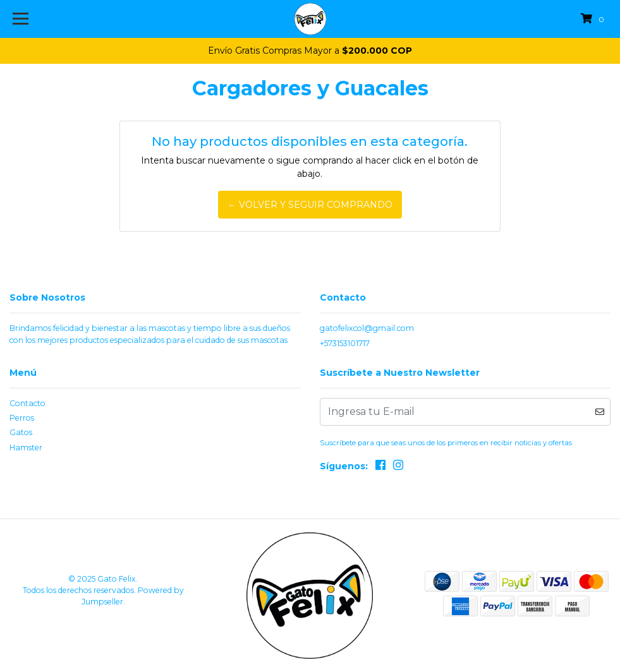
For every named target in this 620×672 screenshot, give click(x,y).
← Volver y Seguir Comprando (310, 205)
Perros (22, 418)
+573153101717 (345, 343)
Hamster (26, 447)
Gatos (21, 432)
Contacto (27, 403)
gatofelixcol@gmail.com (367, 328)
